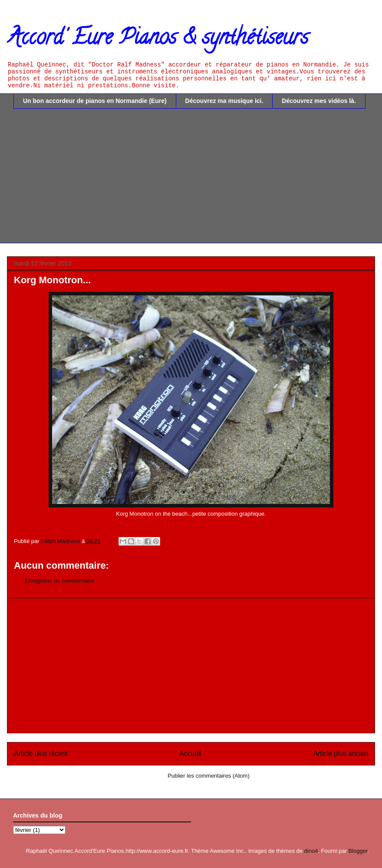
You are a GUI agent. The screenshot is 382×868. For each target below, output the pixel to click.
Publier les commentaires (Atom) (209, 776)
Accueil (191, 754)
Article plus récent (41, 754)
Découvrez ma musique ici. (224, 101)
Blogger (358, 851)
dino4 (311, 851)
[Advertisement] (198, 182)
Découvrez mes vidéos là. (319, 101)
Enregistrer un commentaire (59, 581)
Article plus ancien (341, 754)
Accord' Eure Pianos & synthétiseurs (158, 40)
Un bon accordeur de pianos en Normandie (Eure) (95, 101)
